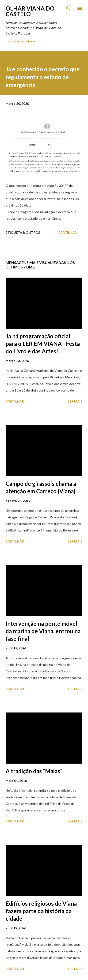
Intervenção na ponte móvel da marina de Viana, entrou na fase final (43, 631)
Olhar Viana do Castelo (30, 11)
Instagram (13, 41)
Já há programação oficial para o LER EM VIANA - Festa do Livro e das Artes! (43, 344)
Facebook (28, 41)
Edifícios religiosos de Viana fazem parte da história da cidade (41, 911)
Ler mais (75, 401)
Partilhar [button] (68, 232)
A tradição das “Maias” (34, 771)
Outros (33, 232)
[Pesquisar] (68, 8)
